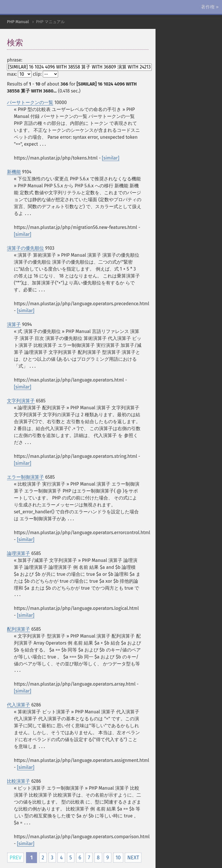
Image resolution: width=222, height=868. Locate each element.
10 (118, 858)
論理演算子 (18, 553)
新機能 (14, 172)
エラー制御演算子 (25, 477)
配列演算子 (18, 629)
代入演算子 (18, 705)
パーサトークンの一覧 (30, 102)
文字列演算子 (21, 401)
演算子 (14, 324)
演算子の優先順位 (25, 248)
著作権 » (210, 7)
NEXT (133, 858)
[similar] (111, 158)
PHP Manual (18, 22)
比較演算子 (18, 781)
